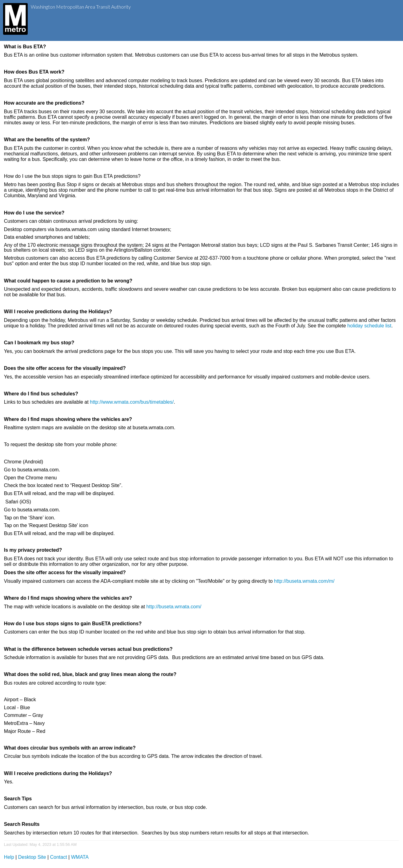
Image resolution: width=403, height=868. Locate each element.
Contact (59, 857)
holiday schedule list (369, 326)
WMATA (80, 857)
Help (9, 857)
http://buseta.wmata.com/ (174, 607)
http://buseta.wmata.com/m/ (304, 581)
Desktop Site (32, 857)
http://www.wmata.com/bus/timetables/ (132, 402)
